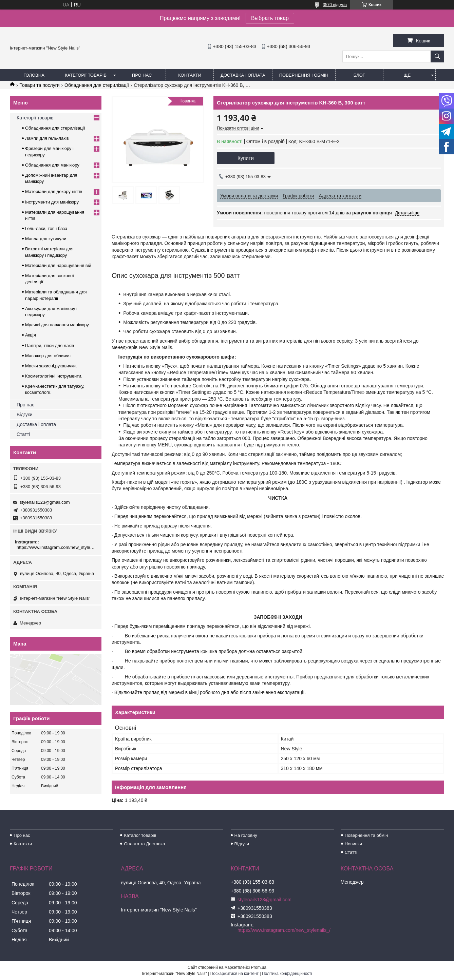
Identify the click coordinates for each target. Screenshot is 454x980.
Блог (359, 75)
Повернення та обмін (366, 835)
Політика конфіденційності (287, 974)
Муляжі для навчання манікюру (57, 325)
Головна (34, 75)
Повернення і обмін (304, 75)
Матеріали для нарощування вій (58, 265)
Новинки (353, 844)
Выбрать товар (270, 18)
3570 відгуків (335, 5)
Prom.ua (259, 967)
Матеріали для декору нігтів (54, 191)
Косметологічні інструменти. (54, 376)
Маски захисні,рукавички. (51, 366)
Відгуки (25, 415)
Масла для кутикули (46, 239)
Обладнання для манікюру (52, 165)
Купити (246, 158)
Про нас (142, 75)
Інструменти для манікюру (52, 202)
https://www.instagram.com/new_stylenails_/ (56, 547)
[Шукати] (437, 56)
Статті (23, 434)
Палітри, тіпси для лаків (50, 345)
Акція (31, 335)
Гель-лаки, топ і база (46, 228)
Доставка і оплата (243, 75)
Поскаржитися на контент (234, 974)
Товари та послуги (39, 85)
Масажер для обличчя (48, 356)
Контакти (190, 75)
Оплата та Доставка (144, 844)
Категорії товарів (86, 75)
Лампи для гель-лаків (47, 138)
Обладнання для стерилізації (97, 85)
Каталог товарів (140, 835)
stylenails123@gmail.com (45, 502)
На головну (246, 835)
